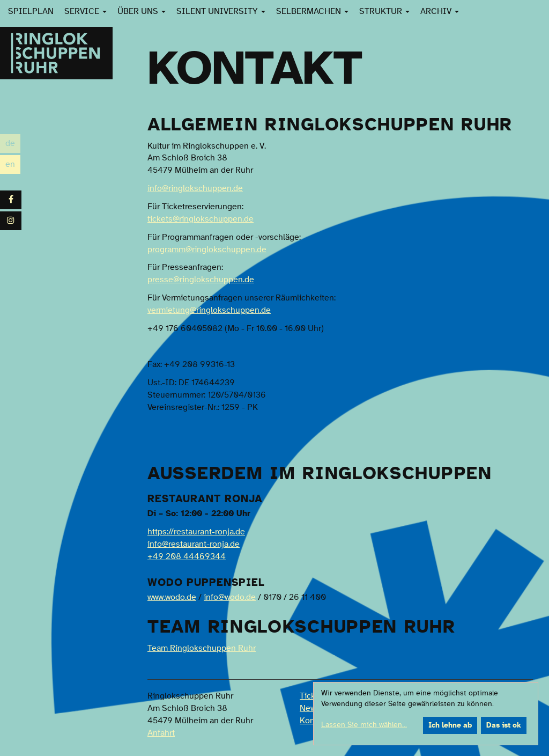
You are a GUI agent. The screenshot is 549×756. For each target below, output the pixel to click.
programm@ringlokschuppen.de (207, 249)
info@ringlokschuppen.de (195, 188)
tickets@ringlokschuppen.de (201, 219)
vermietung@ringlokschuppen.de (209, 310)
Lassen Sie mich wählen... (364, 725)
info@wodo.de (230, 597)
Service (86, 11)
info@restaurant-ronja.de (194, 544)
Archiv (440, 11)
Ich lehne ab (450, 725)
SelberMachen (312, 11)
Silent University (221, 11)
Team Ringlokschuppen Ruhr (202, 648)
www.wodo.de (172, 597)
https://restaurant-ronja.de (196, 532)
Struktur (384, 11)
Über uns (142, 11)
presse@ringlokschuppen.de (201, 280)
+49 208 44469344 (187, 556)
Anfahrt (161, 733)
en (13, 164)
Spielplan (31, 11)
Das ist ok (504, 725)
